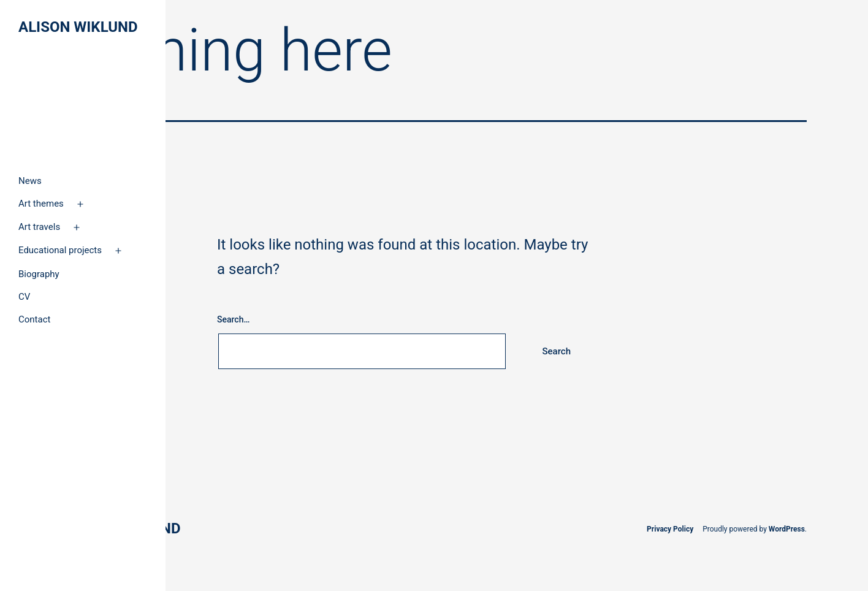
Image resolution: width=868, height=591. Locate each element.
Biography (39, 274)
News (30, 181)
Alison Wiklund (78, 27)
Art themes (41, 204)
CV (24, 297)
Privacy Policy (670, 529)
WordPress (787, 529)
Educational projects (60, 250)
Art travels (39, 227)
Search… (233, 319)
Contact (34, 319)
